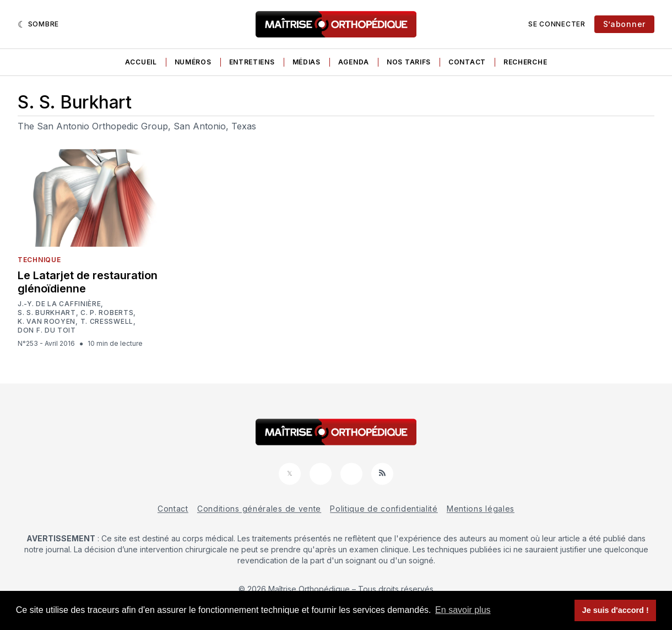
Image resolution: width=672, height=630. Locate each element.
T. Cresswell (107, 322)
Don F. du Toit (47, 330)
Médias (307, 62)
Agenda (354, 62)
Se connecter (557, 24)
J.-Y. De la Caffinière (59, 304)
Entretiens (252, 62)
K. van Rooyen (47, 322)
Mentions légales (481, 509)
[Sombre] (38, 24)
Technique (39, 260)
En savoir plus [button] (463, 610)
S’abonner (624, 24)
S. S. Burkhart (47, 313)
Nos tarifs (409, 62)
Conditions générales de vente (259, 509)
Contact (467, 62)
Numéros (193, 62)
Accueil (141, 62)
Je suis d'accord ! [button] (616, 610)
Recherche (525, 62)
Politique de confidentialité (384, 509)
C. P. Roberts (107, 313)
